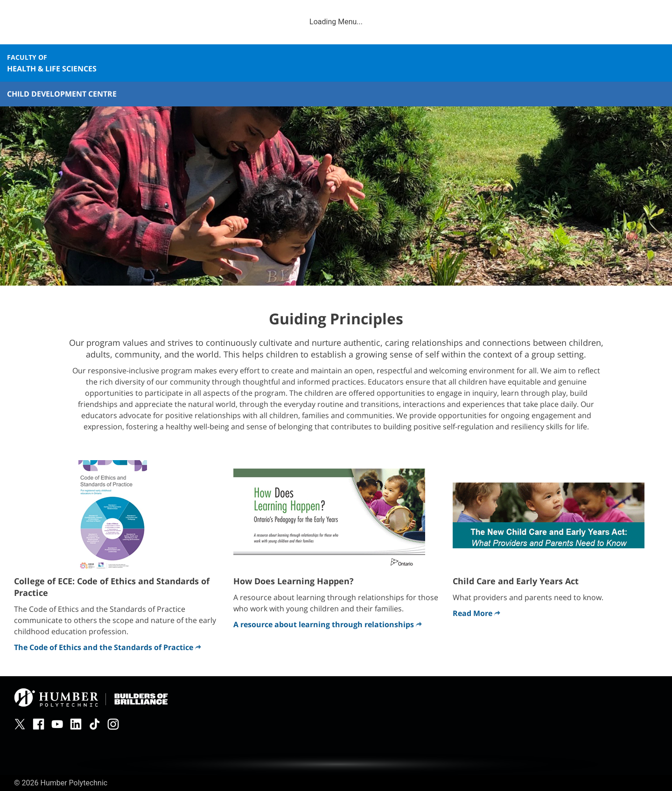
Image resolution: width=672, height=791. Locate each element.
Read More (476, 613)
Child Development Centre (62, 94)
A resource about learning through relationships (328, 624)
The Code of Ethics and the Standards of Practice (108, 647)
